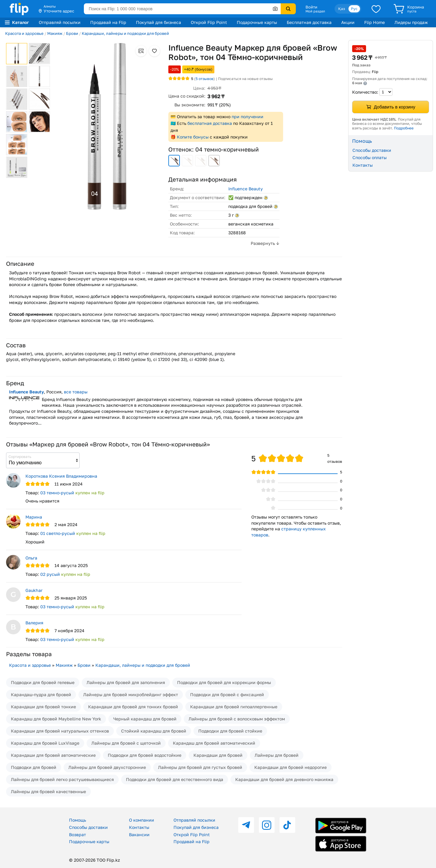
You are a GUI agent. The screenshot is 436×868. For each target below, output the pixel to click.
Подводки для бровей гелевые (43, 682)
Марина (34, 517)
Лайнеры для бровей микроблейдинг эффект (131, 694)
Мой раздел (315, 11)
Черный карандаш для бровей (145, 719)
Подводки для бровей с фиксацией (227, 694)
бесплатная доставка (210, 123)
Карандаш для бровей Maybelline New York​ (56, 719)
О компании (142, 820)
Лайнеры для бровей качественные (48, 791)
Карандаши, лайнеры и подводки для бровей (125, 33)
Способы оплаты (370, 157)
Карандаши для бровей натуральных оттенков (60, 731)
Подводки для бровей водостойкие (145, 755)
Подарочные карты (257, 22)
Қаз (342, 9)
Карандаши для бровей (218, 755)
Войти (311, 7)
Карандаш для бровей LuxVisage (45, 743)
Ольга (31, 558)
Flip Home (375, 22)
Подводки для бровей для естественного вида (175, 779)
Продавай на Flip (108, 22)
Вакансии (139, 835)
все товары (76, 392)
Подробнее (404, 128)
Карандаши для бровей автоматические (53, 755)
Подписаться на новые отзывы (245, 79)
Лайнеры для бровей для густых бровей (200, 767)
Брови (72, 33)
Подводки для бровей (34, 767)
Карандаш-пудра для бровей (41, 694)
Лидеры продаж (411, 22)
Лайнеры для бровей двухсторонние (107, 767)
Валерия (34, 623)
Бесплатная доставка (309, 22)
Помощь (78, 820)
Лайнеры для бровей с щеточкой (126, 743)
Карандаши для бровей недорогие (291, 767)
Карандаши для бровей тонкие (43, 707)
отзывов (205, 79)
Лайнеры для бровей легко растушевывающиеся (62, 779)
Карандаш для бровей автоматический (214, 743)
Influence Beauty (246, 189)
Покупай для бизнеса (159, 22)
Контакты (363, 165)
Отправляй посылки (60, 22)
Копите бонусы (193, 137)
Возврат (78, 835)
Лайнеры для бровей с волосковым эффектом (237, 719)
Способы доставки (372, 150)
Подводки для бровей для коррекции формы (224, 682)
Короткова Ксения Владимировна (61, 476)
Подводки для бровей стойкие (230, 731)
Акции (348, 22)
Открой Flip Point (209, 22)
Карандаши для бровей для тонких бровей (133, 707)
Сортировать (20, 457)
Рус (354, 9)
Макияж (55, 33)
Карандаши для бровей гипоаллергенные (234, 707)
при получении (248, 117)
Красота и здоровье (24, 33)
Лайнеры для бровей (277, 755)
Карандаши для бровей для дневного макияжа (284, 779)
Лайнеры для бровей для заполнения (126, 682)
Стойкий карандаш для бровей (154, 731)
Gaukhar (34, 590)
